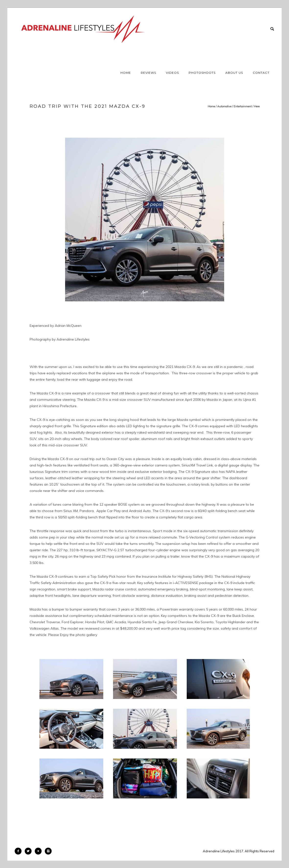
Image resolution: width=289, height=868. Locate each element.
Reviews (148, 73)
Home (126, 73)
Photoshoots (202, 73)
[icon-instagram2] (48, 851)
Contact (261, 73)
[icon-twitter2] (29, 851)
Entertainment (243, 106)
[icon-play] (39, 851)
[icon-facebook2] (19, 851)
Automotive (224, 106)
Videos (172, 73)
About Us (234, 73)
